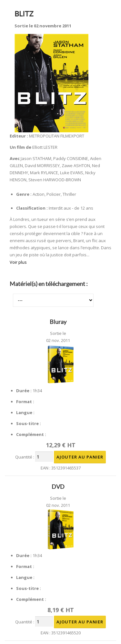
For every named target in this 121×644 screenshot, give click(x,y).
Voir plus (18, 262)
